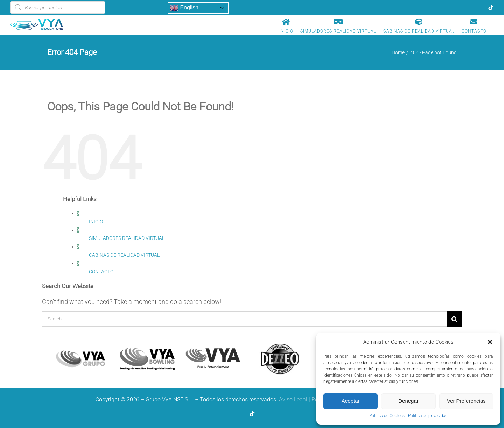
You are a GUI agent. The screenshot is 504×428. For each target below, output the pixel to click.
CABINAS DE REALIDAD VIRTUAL (124, 255)
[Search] (454, 319)
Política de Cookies (387, 416)
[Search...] (244, 319)
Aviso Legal (293, 400)
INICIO (96, 222)
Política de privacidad (428, 416)
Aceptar (351, 401)
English (184, 8)
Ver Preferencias (466, 401)
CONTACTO (101, 272)
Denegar (408, 401)
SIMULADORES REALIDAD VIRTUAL (127, 238)
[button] (490, 342)
